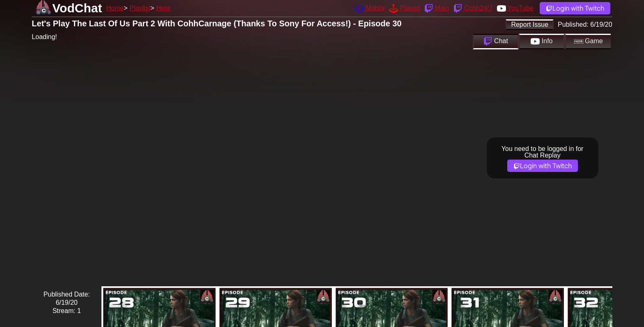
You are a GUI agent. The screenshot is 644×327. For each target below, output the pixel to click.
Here (164, 8)
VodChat (77, 8)
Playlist (140, 8)
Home (115, 8)
